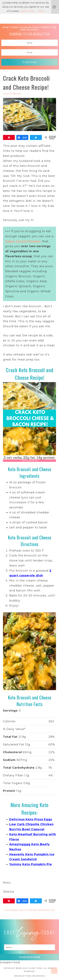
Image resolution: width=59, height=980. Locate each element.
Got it (42, 11)
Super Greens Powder (23, 241)
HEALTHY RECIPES (12, 94)
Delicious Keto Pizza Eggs (31, 819)
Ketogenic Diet (47, 910)
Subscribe (30, 62)
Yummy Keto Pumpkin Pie (31, 864)
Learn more (28, 11)
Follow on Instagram (29, 957)
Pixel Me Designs (35, 976)
